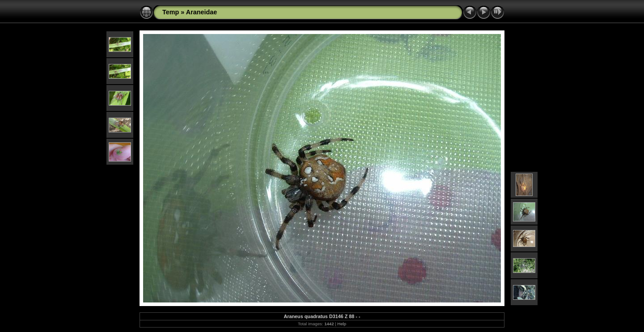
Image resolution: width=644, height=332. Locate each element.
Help (342, 324)
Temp (171, 12)
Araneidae (202, 12)
